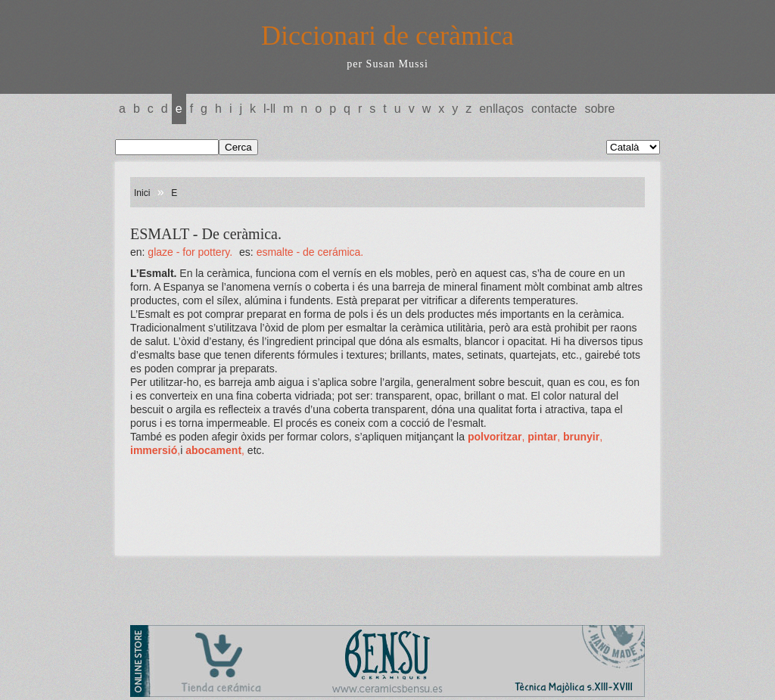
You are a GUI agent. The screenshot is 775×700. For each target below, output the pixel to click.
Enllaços (501, 109)
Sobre (599, 109)
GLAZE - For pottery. (190, 252)
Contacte (554, 109)
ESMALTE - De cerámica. (310, 252)
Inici (142, 193)
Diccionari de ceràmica (387, 36)
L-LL (269, 109)
